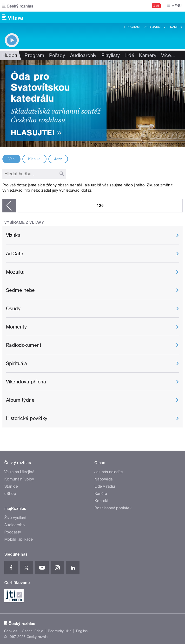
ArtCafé (15, 254)
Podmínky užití (60, 631)
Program (132, 27)
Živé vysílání (15, 518)
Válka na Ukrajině (19, 472)
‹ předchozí (9, 206)
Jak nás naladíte (109, 472)
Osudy (13, 309)
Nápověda (104, 479)
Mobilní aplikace (19, 539)
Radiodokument (24, 345)
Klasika (34, 159)
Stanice (11, 486)
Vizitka (13, 235)
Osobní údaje (33, 631)
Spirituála (17, 363)
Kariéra (101, 494)
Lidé (129, 55)
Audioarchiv (155, 27)
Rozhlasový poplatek (113, 508)
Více (168, 55)
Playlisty (111, 55)
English (82, 631)
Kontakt (101, 501)
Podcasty (13, 532)
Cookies (11, 631)
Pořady (57, 55)
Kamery (176, 27)
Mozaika (15, 272)
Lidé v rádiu (105, 486)
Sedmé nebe (20, 290)
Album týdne (20, 400)
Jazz (58, 159)
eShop (10, 494)
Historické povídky (27, 418)
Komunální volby (19, 479)
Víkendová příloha (26, 382)
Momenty (16, 327)
